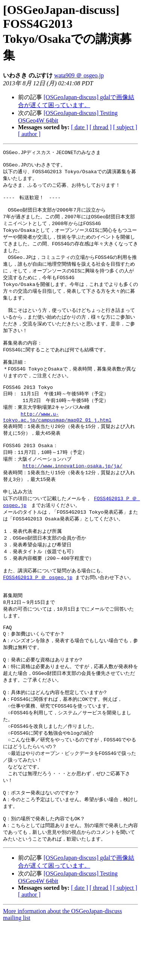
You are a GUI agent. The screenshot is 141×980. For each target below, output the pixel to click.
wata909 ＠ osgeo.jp (79, 75)
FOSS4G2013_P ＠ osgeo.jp (38, 612)
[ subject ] (125, 127)
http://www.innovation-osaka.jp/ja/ (72, 492)
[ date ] (80, 127)
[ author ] (29, 134)
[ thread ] (101, 127)
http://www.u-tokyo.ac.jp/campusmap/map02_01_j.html (57, 439)
